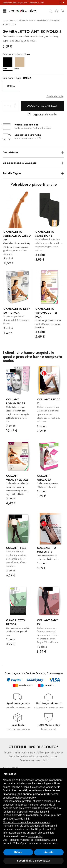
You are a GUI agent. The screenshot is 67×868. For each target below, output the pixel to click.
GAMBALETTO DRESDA (16, 622)
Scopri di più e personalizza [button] (33, 861)
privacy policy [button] (35, 836)
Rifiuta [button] (18, 852)
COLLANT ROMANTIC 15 (15, 401)
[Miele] (20, 63)
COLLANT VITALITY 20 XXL (17, 478)
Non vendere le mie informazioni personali (26, 822)
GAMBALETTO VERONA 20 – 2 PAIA (46, 313)
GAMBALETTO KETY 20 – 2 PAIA (17, 311)
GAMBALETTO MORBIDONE (45, 234)
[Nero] (8, 63)
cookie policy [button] (28, 798)
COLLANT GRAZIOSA (44, 478)
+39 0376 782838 (55, 708)
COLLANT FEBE (16, 548)
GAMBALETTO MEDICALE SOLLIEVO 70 (17, 236)
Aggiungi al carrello (42, 106)
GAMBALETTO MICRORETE (46, 550)
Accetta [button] (49, 852)
